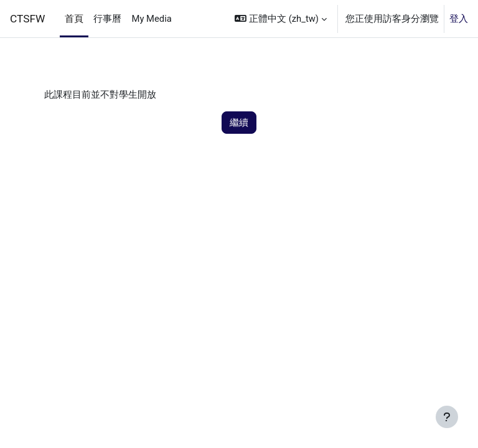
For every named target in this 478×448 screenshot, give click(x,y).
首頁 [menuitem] (74, 19)
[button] (281, 19)
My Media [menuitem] (151, 19)
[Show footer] (447, 417)
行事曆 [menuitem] (107, 19)
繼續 (239, 123)
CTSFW (27, 19)
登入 (459, 19)
